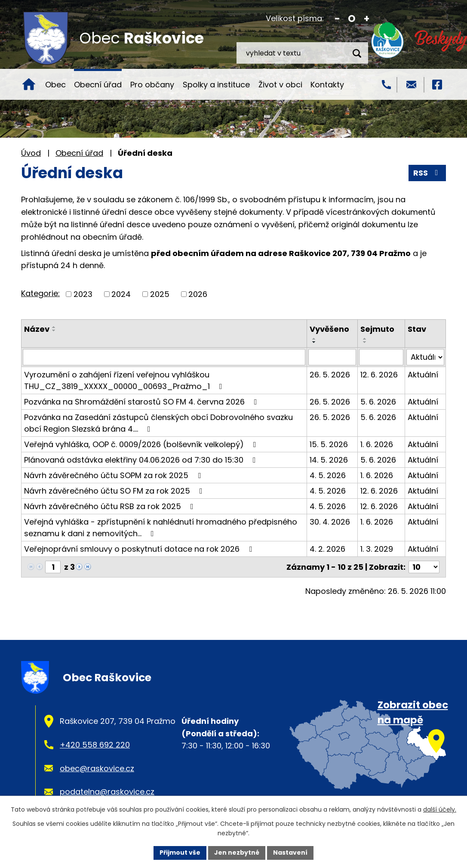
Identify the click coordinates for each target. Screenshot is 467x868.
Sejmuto (377, 329)
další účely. (440, 809)
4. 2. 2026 (327, 549)
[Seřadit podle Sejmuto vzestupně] (365, 339)
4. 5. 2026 (328, 475)
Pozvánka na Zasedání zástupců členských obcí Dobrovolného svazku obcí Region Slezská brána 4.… (158, 423)
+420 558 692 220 (95, 745)
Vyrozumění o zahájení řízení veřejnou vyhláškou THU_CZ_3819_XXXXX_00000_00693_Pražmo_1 (125, 380)
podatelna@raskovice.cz (107, 792)
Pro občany (152, 85)
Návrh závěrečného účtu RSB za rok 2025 (111, 506)
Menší (337, 19)
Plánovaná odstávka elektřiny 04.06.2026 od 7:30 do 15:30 (142, 460)
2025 (160, 294)
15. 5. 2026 (329, 444)
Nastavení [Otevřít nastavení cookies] (290, 853)
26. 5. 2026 (330, 375)
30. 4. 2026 (330, 522)
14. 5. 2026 (329, 460)
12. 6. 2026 (379, 375)
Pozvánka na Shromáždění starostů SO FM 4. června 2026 (142, 402)
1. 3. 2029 (377, 549)
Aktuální (423, 375)
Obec (55, 85)
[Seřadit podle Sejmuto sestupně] (365, 342)
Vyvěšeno (329, 329)
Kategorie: (40, 293)
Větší (367, 19)
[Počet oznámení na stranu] (424, 567)
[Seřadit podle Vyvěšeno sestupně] (314, 342)
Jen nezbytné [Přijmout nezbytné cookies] (237, 853)
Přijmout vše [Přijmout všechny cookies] (180, 853)
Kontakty (327, 85)
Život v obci (280, 85)
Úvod (29, 84)
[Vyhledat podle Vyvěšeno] (332, 357)
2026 (198, 294)
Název (37, 329)
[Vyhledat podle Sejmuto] (381, 357)
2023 (83, 294)
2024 (121, 294)
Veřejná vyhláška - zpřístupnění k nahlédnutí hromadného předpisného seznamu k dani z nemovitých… (161, 528)
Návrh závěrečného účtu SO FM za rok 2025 (115, 491)
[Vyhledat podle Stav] (425, 357)
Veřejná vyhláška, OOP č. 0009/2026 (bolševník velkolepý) (142, 444)
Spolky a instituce (216, 85)
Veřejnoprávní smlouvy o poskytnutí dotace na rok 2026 (140, 549)
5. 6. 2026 (378, 402)
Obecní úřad (98, 85)
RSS (427, 173)
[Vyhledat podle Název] (164, 357)
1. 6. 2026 (377, 444)
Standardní (352, 19)
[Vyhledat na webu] (302, 53)
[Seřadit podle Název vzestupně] (54, 327)
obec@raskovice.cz (97, 768)
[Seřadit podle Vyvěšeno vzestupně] (314, 339)
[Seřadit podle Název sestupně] (54, 331)
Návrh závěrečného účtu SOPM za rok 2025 (114, 475)
